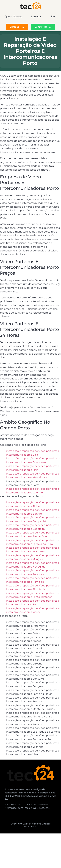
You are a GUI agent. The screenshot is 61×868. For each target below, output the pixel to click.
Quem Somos (13, 16)
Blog (54, 16)
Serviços (36, 16)
